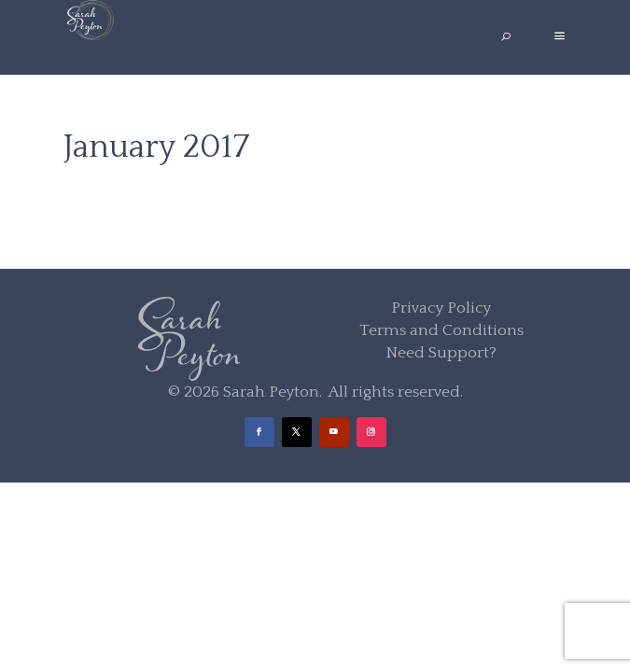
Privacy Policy (441, 308)
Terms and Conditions (441, 330)
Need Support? (441, 353)
